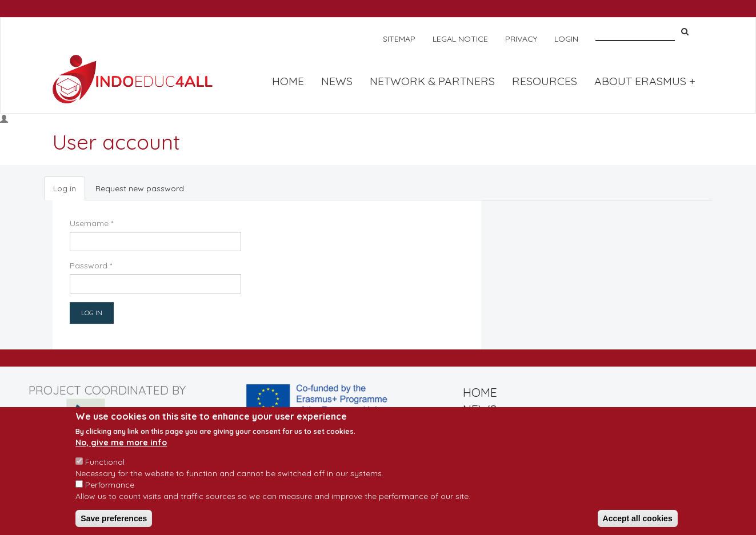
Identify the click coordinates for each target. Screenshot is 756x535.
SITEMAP (399, 39)
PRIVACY (521, 39)
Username (91, 223)
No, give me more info (121, 448)
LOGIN (566, 39)
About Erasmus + (645, 81)
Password (91, 266)
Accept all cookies (638, 524)
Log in (69, 192)
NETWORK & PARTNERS (432, 81)
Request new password (140, 188)
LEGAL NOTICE (460, 39)
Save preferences (114, 524)
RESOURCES (545, 81)
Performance (110, 490)
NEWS (337, 81)
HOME (288, 81)
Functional (105, 468)
